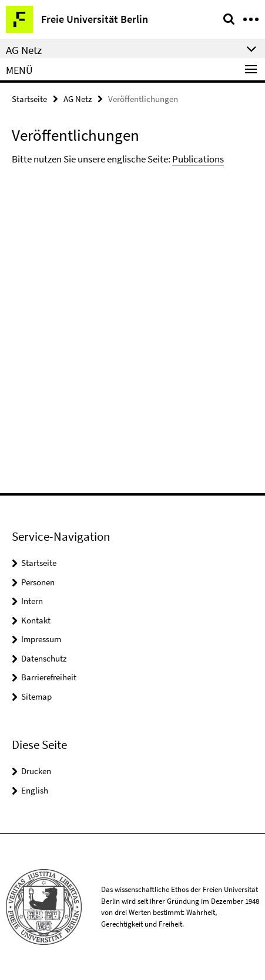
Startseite (29, 99)
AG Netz (78, 99)
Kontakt (36, 620)
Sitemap (36, 696)
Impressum (41, 639)
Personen (38, 582)
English (35, 790)
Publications (198, 159)
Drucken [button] (36, 771)
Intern (32, 601)
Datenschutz (44, 658)
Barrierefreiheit (49, 677)
